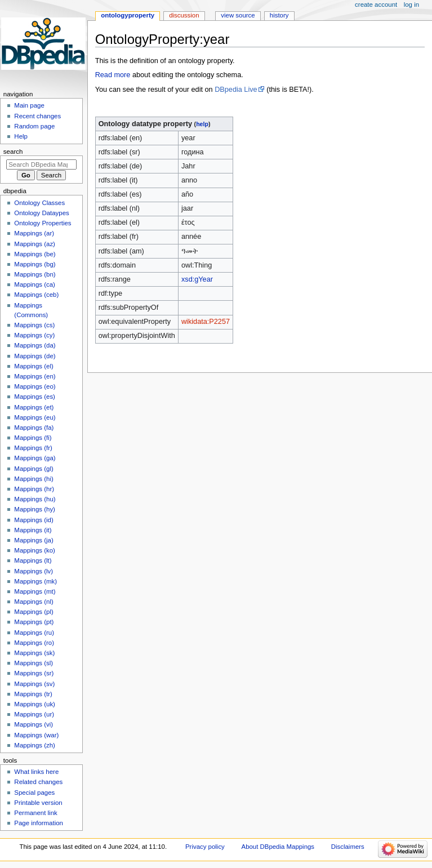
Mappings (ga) (35, 458)
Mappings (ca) (35, 284)
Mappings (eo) (35, 386)
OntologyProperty (128, 15)
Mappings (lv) (34, 571)
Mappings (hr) (34, 489)
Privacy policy (205, 847)
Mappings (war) (36, 735)
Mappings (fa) (34, 428)
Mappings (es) (35, 397)
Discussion (184, 15)
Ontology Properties (43, 223)
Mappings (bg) (35, 264)
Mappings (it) (33, 530)
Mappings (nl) (34, 602)
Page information (39, 823)
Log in (411, 5)
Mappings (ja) (34, 540)
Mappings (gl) (34, 469)
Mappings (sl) (34, 663)
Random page (34, 126)
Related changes (38, 782)
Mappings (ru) (34, 633)
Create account (376, 5)
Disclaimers (348, 847)
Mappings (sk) (34, 653)
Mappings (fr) (33, 448)
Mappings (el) (34, 366)
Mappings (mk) (35, 581)
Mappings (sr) (34, 673)
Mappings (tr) (33, 694)
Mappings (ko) (35, 550)
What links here (36, 772)
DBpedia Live (236, 90)
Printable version (38, 803)
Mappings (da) (35, 345)
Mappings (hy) (35, 509)
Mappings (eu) (35, 417)
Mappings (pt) (34, 622)
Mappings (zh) (35, 745)
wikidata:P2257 (206, 322)
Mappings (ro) (34, 643)
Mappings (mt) (35, 591)
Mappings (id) (34, 520)
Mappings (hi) (34, 479)
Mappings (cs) (34, 325)
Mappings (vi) (34, 724)
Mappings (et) (34, 407)
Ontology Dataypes (41, 213)
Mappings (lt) (33, 560)
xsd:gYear (197, 279)
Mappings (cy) (34, 335)
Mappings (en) (35, 376)
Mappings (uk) (35, 704)
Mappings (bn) (35, 274)
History (279, 15)
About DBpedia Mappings (278, 847)
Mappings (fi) (33, 438)
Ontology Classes (39, 203)
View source (238, 15)
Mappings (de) (35, 356)
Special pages (34, 793)
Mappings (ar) (34, 233)
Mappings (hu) (35, 499)
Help (21, 136)
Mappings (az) (35, 244)
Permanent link (35, 813)
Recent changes (37, 116)
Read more (113, 75)
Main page (29, 105)
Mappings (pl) (34, 612)
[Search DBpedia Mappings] (41, 164)
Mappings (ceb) (36, 295)
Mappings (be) (35, 254)
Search (13, 152)
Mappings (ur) (34, 714)
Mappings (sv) (34, 684)
